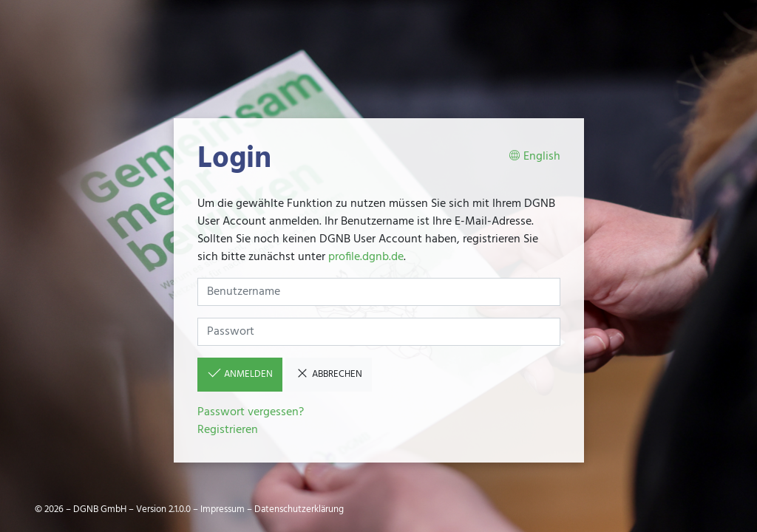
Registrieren (228, 430)
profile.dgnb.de (366, 257)
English (534, 157)
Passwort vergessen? (251, 412)
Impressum (223, 509)
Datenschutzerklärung (299, 509)
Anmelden (240, 374)
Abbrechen (329, 374)
